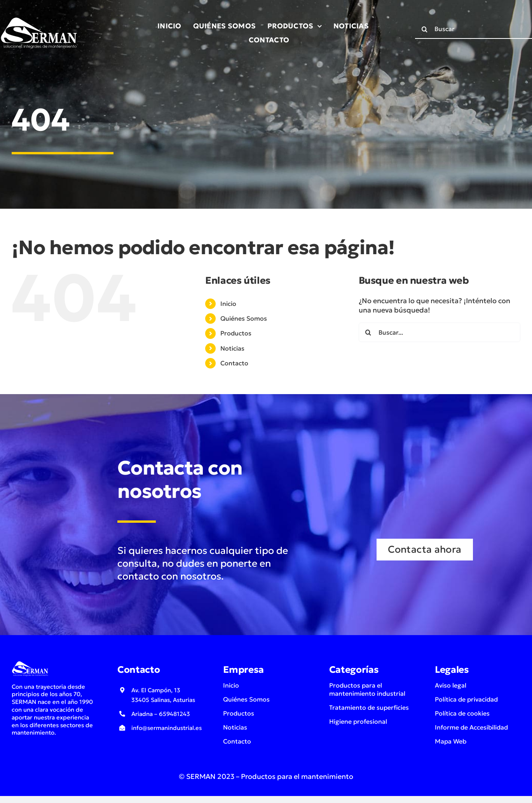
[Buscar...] (440, 332)
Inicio (228, 304)
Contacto (234, 363)
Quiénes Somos (244, 318)
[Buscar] (425, 29)
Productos (236, 333)
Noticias (232, 348)
